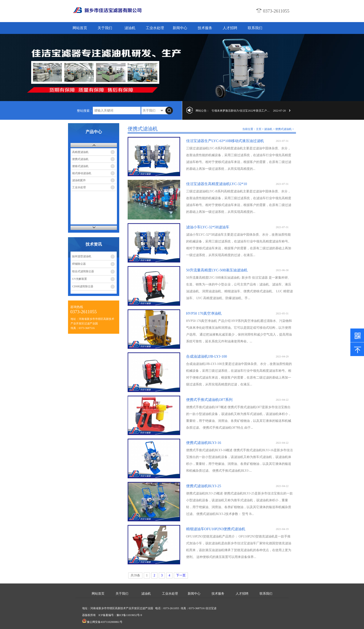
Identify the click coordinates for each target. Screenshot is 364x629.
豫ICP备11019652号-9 (129, 615)
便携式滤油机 (80, 159)
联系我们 (255, 28)
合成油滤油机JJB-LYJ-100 (207, 356)
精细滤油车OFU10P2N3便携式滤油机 (216, 529)
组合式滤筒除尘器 (83, 271)
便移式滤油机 (80, 166)
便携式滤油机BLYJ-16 (204, 443)
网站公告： (202, 111)
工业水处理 (155, 28)
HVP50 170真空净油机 (204, 313)
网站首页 (80, 28)
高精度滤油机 (80, 152)
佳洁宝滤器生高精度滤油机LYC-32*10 (217, 184)
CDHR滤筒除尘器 (83, 286)
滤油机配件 (79, 180)
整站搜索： (85, 111)
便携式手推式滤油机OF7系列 (209, 400)
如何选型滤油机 (82, 256)
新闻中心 (180, 28)
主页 (259, 129)
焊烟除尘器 (79, 264)
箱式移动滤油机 (82, 173)
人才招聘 (230, 28)
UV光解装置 (80, 279)
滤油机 (130, 28)
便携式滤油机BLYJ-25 (204, 486)
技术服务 (205, 28)
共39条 (135, 575)
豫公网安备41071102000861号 (105, 622)
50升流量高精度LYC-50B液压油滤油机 (217, 270)
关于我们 (105, 28)
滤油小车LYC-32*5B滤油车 (208, 227)
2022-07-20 (279, 111)
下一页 (181, 575)
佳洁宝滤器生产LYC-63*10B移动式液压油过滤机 (225, 141)
